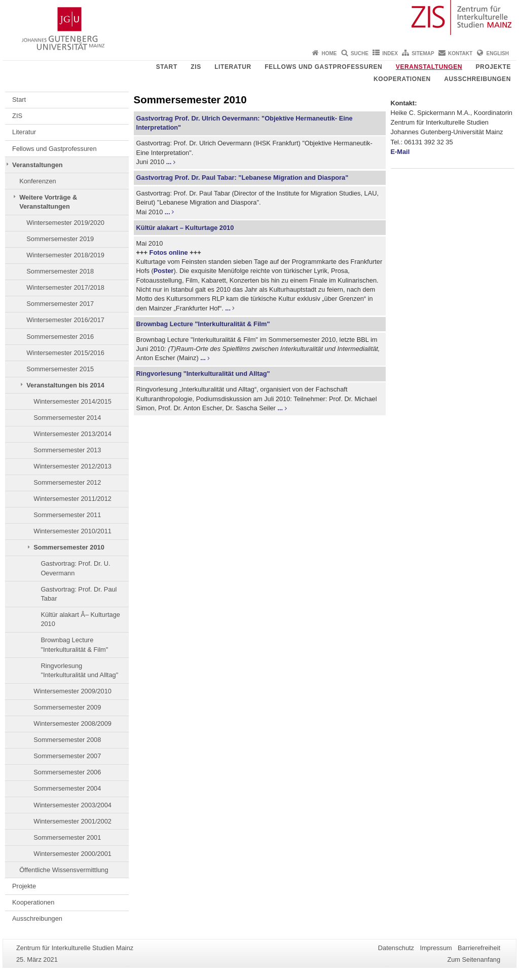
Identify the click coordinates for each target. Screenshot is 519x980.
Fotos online (169, 252)
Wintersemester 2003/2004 (72, 805)
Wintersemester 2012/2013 (72, 466)
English (498, 53)
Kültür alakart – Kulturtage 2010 (185, 228)
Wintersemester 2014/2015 (72, 401)
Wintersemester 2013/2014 (72, 434)
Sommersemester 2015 (60, 369)
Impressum (436, 948)
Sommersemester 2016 (60, 337)
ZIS (196, 67)
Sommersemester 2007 (67, 756)
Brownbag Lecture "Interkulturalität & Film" (74, 644)
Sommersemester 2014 (67, 418)
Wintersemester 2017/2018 (65, 287)
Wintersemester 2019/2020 (65, 223)
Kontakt (460, 53)
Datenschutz (396, 948)
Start (167, 67)
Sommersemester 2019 (60, 239)
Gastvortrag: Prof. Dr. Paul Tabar (79, 594)
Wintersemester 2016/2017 (65, 320)
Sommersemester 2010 (69, 547)
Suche (360, 53)
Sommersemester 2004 (67, 788)
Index (390, 53)
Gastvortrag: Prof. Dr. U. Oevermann (75, 568)
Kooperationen (402, 79)
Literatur (233, 67)
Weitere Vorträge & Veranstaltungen (48, 202)
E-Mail (400, 152)
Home (329, 53)
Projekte (493, 67)
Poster (164, 271)
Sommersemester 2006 (67, 772)
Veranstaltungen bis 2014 (65, 385)
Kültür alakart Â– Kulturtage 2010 (80, 619)
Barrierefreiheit (479, 948)
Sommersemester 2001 (67, 837)
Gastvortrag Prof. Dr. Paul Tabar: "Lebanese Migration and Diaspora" (243, 178)
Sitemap (423, 53)
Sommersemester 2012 (67, 482)
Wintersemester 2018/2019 (65, 255)
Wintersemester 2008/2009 (72, 723)
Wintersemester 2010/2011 (72, 531)
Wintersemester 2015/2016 (65, 353)
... (169, 162)
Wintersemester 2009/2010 (72, 691)
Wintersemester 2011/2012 (72, 499)
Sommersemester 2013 (67, 450)
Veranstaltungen (429, 67)
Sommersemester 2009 (67, 707)
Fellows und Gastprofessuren (323, 67)
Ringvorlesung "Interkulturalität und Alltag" (79, 670)
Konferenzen (38, 181)
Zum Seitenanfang (474, 959)
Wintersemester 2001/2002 (72, 821)
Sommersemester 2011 (67, 515)
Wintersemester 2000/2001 (72, 854)
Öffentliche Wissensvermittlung (64, 870)
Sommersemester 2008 (67, 740)
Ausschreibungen (477, 79)
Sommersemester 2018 (60, 271)
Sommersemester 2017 (60, 304)
